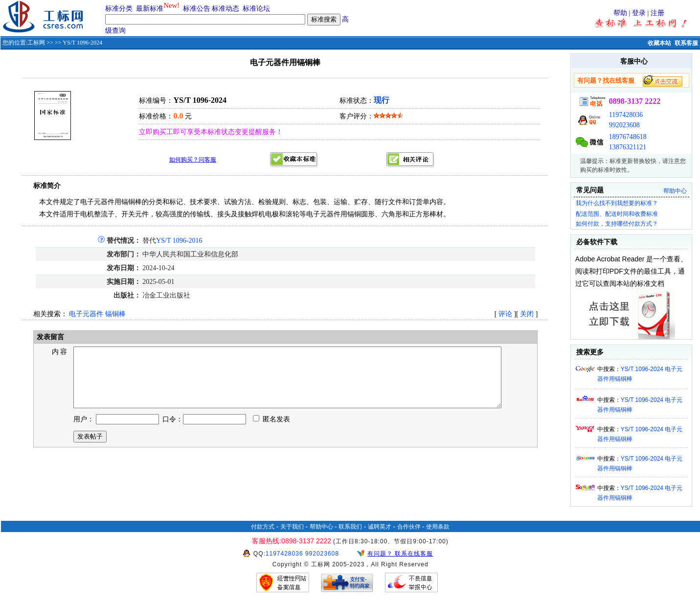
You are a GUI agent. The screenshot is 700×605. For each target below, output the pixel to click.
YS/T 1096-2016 (179, 241)
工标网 (36, 43)
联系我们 (350, 527)
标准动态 (226, 9)
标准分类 (119, 9)
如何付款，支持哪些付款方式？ (617, 224)
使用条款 (438, 527)
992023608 (624, 125)
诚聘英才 (380, 527)
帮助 (620, 13)
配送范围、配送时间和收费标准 (617, 214)
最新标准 (150, 9)
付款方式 (263, 527)
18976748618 (628, 137)
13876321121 (628, 147)
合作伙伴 (409, 527)
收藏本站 (659, 43)
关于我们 (292, 527)
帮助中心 (675, 191)
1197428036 (626, 115)
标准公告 (197, 9)
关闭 (527, 314)
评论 (505, 314)
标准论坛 (256, 9)
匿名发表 (271, 431)
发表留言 (49, 337)
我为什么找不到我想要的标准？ (617, 203)
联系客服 (686, 43)
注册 (657, 13)
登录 (639, 13)
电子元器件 (86, 314)
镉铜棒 (115, 314)
